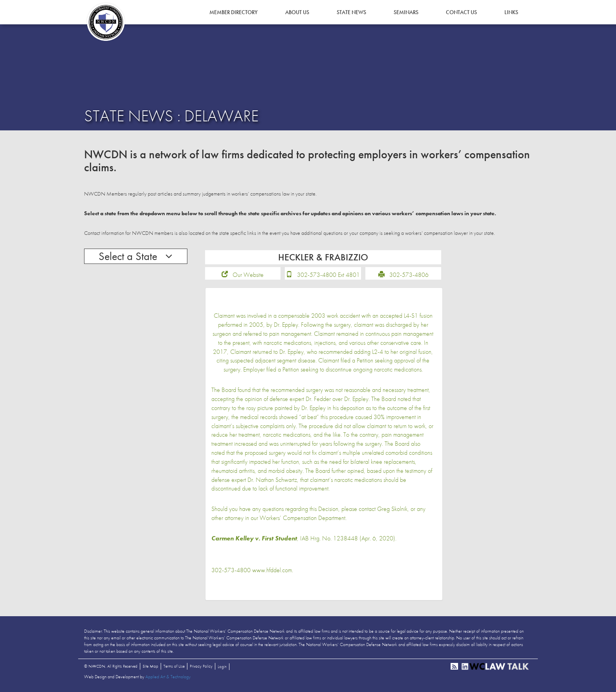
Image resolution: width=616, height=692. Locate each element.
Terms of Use (174, 666)
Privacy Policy (201, 666)
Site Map (150, 666)
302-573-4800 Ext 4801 (328, 275)
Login (222, 666)
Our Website (248, 275)
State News (351, 12)
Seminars (406, 12)
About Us (297, 12)
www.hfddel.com (272, 570)
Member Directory (234, 12)
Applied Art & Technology (168, 677)
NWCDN (106, 22)
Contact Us (461, 12)
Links (511, 12)
